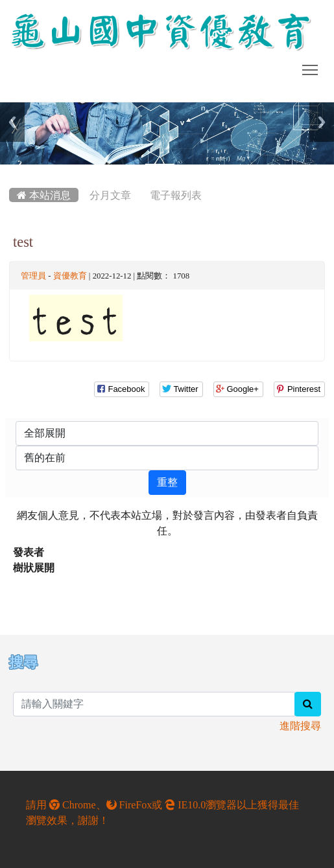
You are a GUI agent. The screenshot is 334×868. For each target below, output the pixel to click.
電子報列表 (176, 195)
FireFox (129, 805)
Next (322, 122)
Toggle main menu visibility (311, 68)
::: (12, 169)
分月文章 (110, 195)
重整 (167, 482)
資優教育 (70, 276)
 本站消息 (44, 195)
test (23, 242)
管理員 (33, 276)
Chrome (73, 805)
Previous (12, 122)
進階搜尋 (300, 725)
